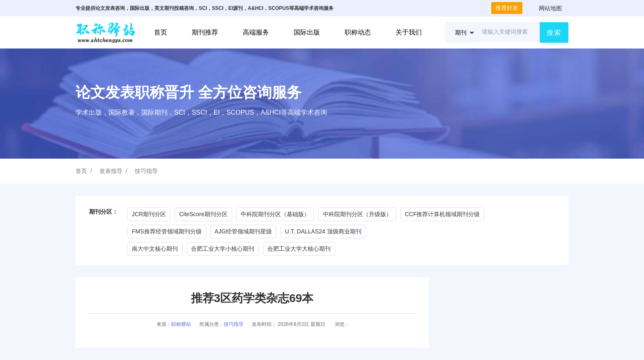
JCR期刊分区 (149, 214)
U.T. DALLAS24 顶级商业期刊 (323, 231)
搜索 (554, 33)
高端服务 (256, 32)
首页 (161, 32)
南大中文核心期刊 (155, 249)
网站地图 (550, 8)
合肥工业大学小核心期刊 (223, 249)
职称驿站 (181, 324)
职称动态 (358, 32)
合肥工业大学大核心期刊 (299, 249)
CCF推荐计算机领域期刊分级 (443, 214)
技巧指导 (146, 171)
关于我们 (409, 32)
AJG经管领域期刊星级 (243, 231)
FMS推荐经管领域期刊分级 (167, 231)
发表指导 (111, 171)
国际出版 (307, 32)
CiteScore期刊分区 (203, 214)
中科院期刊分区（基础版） (275, 214)
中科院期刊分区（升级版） (357, 214)
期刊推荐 (205, 32)
